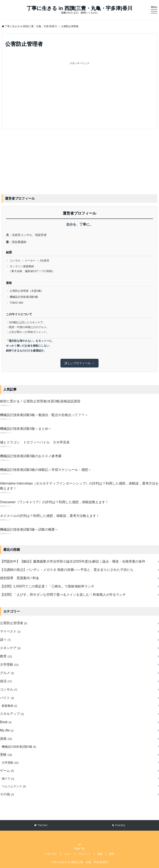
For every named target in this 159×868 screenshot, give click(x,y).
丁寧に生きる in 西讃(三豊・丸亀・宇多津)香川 (79, 8)
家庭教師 (9, 706)
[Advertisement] (46, 95)
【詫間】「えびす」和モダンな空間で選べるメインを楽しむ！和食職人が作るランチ (63, 595)
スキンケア (10, 648)
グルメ (7, 673)
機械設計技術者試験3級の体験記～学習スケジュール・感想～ (46, 470)
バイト (7, 698)
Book (6, 722)
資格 (6, 739)
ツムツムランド (14, 786)
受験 (6, 755)
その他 (7, 794)
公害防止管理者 (14, 623)
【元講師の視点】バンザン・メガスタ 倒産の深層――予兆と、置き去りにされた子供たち (67, 570)
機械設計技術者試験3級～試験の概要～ (29, 529)
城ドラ (8, 779)
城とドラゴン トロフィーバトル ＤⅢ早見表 (35, 442)
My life (7, 730)
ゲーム (7, 771)
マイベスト (10, 631)
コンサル (9, 689)
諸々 (5, 640)
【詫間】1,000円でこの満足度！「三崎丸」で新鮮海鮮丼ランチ (47, 586)
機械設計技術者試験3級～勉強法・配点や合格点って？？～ (44, 415)
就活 (6, 681)
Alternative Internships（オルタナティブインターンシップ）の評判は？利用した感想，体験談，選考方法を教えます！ (79, 486)
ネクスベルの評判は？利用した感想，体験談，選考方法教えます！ (50, 516)
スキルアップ (12, 714)
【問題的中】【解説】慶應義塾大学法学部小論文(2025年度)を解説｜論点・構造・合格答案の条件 (73, 561)
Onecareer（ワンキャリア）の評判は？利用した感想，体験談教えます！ (54, 502)
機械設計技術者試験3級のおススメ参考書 (31, 456)
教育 (6, 656)
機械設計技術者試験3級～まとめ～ (26, 429)
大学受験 (9, 665)
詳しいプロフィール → (79, 363)
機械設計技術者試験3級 (19, 747)
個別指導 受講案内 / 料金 (20, 578)
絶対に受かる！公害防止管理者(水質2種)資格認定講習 (40, 401)
